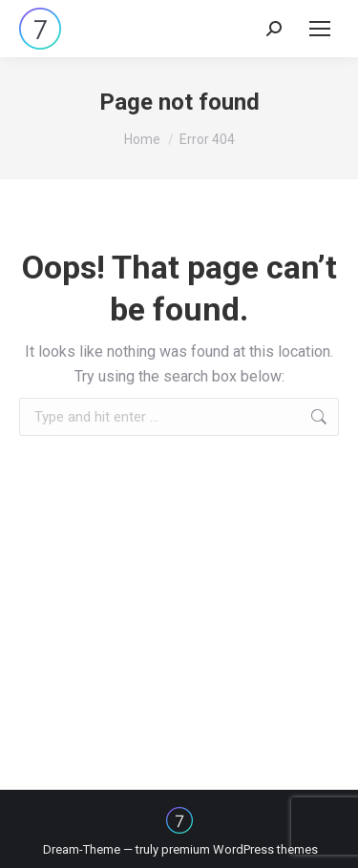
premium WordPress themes (240, 849)
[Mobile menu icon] (320, 29)
